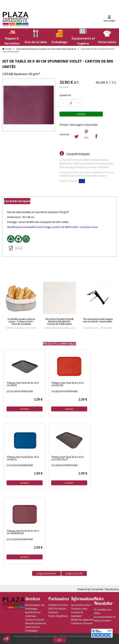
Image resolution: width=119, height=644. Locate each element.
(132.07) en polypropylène (20, 465)
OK (60, 640)
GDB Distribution (57, 609)
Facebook (53, 612)
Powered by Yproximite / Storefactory (98, 589)
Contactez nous (79, 609)
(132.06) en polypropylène (64, 392)
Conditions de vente (82, 623)
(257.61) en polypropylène (20, 392)
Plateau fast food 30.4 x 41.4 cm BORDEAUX (23, 532)
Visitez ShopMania (58, 616)
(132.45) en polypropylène (64, 465)
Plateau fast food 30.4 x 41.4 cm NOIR (23, 384)
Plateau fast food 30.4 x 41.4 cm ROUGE (67, 384)
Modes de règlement (82, 620)
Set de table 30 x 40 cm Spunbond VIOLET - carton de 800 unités (58, 64)
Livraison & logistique (77, 614)
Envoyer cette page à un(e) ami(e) (79, 125)
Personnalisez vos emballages (35, 607)
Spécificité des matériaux (33, 614)
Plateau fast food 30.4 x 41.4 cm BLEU (23, 458)
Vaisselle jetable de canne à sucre (35, 625)
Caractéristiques (78, 154)
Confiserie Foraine (58, 605)
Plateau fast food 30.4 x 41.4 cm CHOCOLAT (67, 458)
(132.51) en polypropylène (20, 540)
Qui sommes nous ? (81, 605)
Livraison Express (35, 620)
